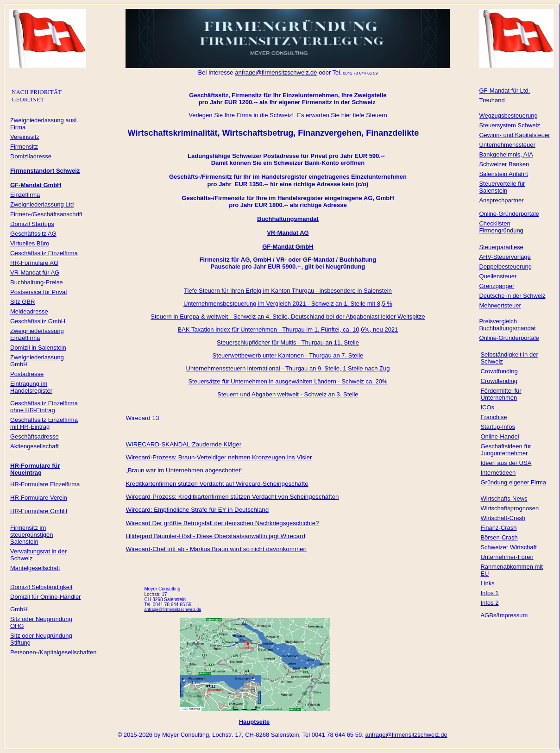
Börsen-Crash (499, 537)
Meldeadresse (29, 311)
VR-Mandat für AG (35, 273)
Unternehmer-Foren (507, 557)
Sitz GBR (22, 302)
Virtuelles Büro (30, 243)
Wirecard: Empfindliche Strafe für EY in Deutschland (197, 510)
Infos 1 (489, 593)
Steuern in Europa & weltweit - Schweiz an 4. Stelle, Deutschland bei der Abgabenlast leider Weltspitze (288, 317)
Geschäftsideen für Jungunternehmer (506, 450)
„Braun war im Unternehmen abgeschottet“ (184, 470)
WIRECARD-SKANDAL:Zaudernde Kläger (183, 444)
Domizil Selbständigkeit (41, 587)
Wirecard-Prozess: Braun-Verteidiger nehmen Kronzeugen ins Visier (219, 457)
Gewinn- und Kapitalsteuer (514, 135)
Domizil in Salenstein (38, 348)
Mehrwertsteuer (500, 305)
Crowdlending (499, 381)
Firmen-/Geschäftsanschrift (46, 214)
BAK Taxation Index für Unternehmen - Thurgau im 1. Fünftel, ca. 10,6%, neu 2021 (288, 329)
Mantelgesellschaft (35, 568)
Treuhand (492, 100)
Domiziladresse (31, 156)
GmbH (19, 609)
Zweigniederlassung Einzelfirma (37, 334)
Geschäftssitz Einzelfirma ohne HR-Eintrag (44, 407)
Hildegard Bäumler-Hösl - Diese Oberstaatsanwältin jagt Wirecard (215, 536)
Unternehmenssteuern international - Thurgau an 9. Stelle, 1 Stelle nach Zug (288, 368)
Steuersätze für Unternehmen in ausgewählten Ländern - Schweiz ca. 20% (288, 381)
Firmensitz (24, 147)
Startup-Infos (497, 427)
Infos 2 (489, 603)
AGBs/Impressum (504, 615)
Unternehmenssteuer (507, 145)
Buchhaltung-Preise (36, 282)
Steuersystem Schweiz (510, 125)
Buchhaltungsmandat (288, 219)
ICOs (487, 407)
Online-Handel (500, 436)
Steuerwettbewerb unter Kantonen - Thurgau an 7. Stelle (288, 355)
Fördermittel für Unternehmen (501, 394)
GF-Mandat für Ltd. (504, 91)
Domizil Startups (32, 224)
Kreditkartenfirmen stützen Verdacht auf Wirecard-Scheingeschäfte (217, 484)
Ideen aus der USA (506, 463)
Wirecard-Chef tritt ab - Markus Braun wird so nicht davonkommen (216, 549)
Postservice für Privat (39, 292)
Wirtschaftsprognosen (510, 508)
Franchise (494, 417)
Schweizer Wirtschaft (508, 547)
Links (487, 583)
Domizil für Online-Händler (45, 597)
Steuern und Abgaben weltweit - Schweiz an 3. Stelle (288, 394)
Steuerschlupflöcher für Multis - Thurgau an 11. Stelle (288, 342)
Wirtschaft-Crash (503, 518)
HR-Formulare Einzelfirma (45, 484)
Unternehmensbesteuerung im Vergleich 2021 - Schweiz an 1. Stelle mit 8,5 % (288, 304)
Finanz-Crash (498, 528)
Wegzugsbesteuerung (508, 116)
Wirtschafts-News (504, 499)
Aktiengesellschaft (35, 446)
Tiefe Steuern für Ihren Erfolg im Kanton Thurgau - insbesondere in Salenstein (288, 291)
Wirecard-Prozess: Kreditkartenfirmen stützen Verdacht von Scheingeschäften (232, 497)
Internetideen (498, 473)
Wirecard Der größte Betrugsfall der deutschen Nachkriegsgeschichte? (222, 523)
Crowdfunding (499, 371)
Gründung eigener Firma (513, 482)
